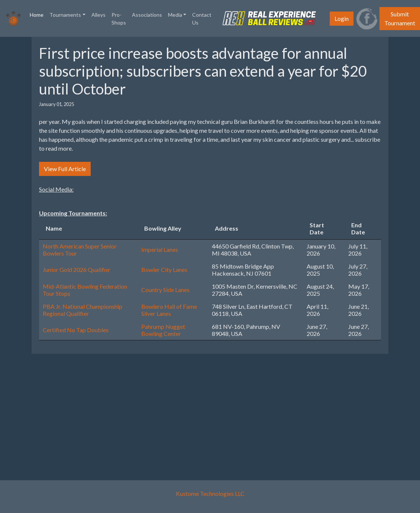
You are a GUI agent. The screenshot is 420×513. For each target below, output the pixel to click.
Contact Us (202, 19)
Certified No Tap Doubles (76, 330)
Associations (147, 15)
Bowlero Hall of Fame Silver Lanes (169, 310)
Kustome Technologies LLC (210, 493)
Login (342, 18)
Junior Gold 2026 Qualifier (77, 270)
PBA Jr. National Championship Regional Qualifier (83, 310)
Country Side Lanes (165, 290)
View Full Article (65, 169)
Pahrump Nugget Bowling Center (163, 330)
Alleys (98, 15)
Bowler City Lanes (164, 270)
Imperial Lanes (160, 249)
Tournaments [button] (65, 15)
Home (38, 14)
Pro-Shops (119, 19)
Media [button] (175, 15)
